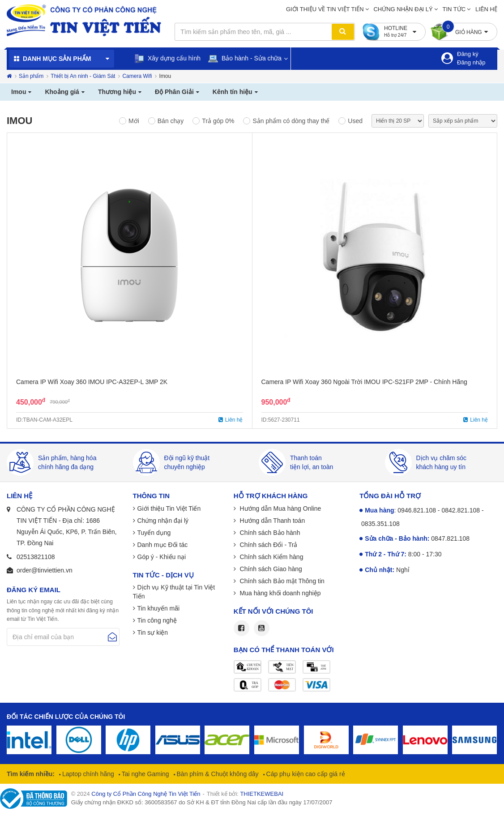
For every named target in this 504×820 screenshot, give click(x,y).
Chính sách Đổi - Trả (268, 545)
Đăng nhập (471, 62)
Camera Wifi (137, 76)
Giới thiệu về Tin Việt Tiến (325, 9)
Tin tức (454, 9)
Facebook (241, 628)
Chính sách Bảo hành (269, 533)
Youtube (262, 628)
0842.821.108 (461, 510)
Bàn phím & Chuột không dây (217, 774)
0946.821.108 (417, 510)
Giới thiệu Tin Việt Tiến (169, 508)
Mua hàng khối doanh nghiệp (280, 593)
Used (355, 121)
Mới (134, 121)
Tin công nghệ (157, 620)
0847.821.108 (450, 538)
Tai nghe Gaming (145, 774)
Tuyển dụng (154, 533)
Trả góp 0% (218, 121)
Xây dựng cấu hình (167, 59)
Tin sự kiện (153, 632)
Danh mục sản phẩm (57, 59)
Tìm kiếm (343, 32)
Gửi (112, 637)
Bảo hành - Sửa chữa (245, 58)
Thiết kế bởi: (245, 794)
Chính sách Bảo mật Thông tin (281, 581)
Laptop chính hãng (87, 774)
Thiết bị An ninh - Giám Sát (83, 76)
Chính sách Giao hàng (270, 569)
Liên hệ (486, 9)
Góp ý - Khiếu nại (162, 557)
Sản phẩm (31, 76)
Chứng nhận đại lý (403, 9)
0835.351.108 (380, 524)
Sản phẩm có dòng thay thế (291, 121)
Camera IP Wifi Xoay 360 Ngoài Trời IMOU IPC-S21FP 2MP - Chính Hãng (364, 382)
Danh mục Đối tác (163, 545)
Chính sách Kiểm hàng (271, 557)
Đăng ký (468, 54)
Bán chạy (171, 121)
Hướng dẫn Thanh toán (272, 521)
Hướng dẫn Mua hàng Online (280, 508)
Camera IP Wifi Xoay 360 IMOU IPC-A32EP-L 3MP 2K (92, 382)
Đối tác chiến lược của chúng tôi (66, 717)
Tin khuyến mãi (159, 608)
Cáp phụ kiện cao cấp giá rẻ (305, 774)
